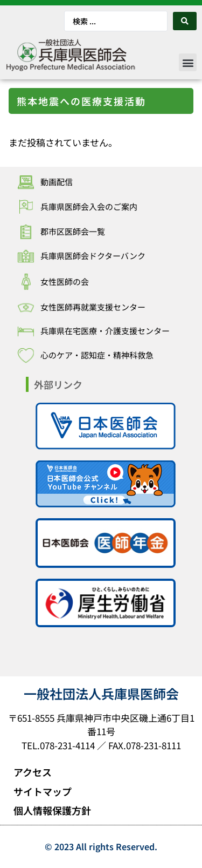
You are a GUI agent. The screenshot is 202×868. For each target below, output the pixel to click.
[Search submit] (185, 21)
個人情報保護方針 (52, 810)
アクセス (33, 772)
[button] (188, 62)
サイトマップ (43, 791)
